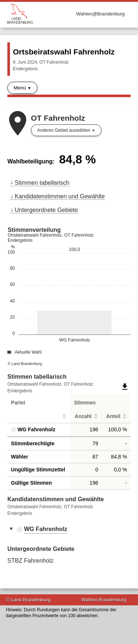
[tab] (69, 530)
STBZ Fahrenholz (30, 561)
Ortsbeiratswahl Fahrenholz (64, 52)
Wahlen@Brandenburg (100, 14)
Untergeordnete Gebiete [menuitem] (46, 210)
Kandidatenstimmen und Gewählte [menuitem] (60, 196)
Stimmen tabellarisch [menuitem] (42, 183)
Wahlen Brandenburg (104, 600)
